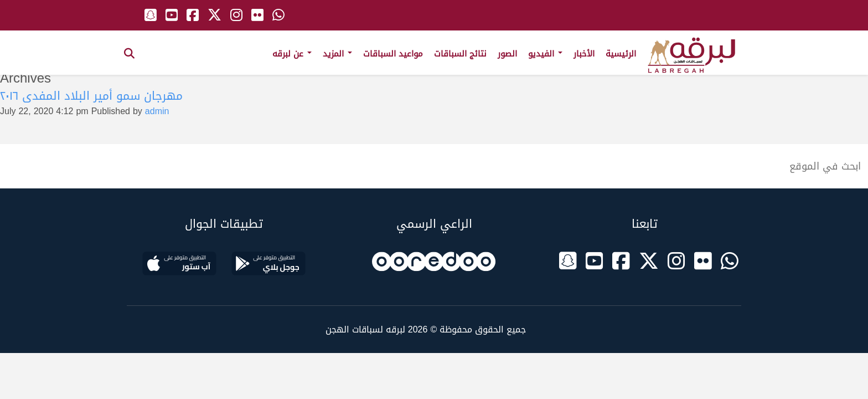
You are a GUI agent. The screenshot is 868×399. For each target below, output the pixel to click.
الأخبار (584, 54)
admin (157, 111)
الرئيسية (621, 54)
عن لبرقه (292, 54)
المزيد (337, 54)
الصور (507, 54)
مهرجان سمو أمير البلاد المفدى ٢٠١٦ (91, 96)
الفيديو (545, 54)
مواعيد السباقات (393, 54)
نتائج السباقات (460, 54)
